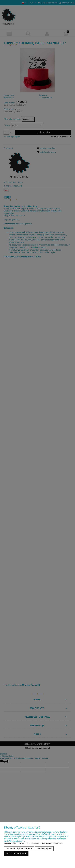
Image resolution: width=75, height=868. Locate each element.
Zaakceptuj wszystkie (16, 853)
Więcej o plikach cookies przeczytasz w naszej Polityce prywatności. (33, 843)
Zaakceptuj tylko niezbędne (19, 849)
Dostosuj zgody (44, 849)
